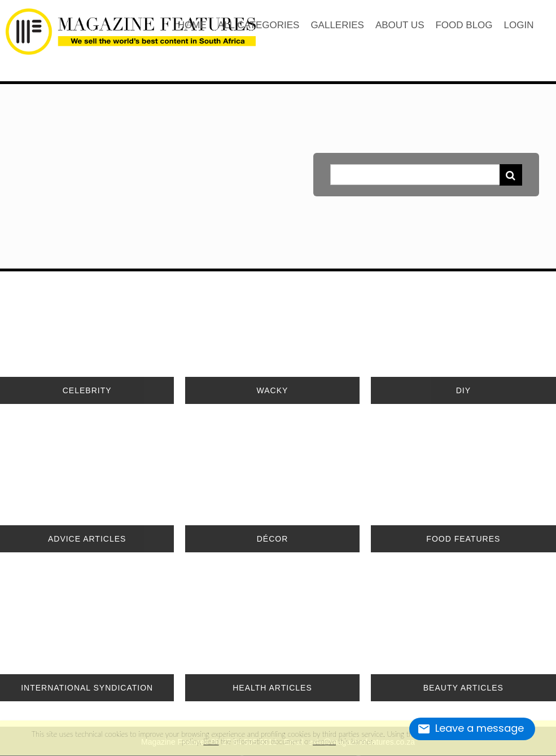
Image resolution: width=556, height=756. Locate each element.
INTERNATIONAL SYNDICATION (87, 688)
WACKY (273, 390)
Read (211, 741)
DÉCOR (273, 539)
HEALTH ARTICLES (272, 688)
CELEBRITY (87, 390)
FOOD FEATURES (463, 539)
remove (324, 741)
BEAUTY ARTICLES (463, 688)
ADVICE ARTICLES (87, 539)
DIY (463, 390)
